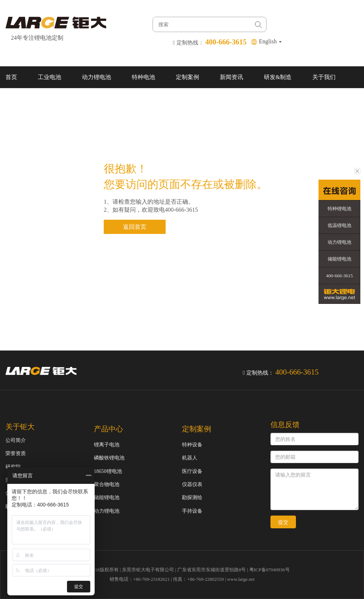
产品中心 (108, 429)
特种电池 (143, 77)
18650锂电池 (108, 471)
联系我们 (17, 99)
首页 (11, 77)
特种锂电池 (339, 209)
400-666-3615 (340, 276)
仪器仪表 (192, 484)
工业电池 (50, 77)
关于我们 (324, 77)
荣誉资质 (16, 453)
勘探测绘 (192, 498)
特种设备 (192, 445)
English (270, 41)
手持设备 (192, 511)
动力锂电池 (96, 77)
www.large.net (241, 579)
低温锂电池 (339, 225)
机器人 (190, 458)
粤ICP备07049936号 (270, 570)
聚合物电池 (107, 484)
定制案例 (187, 77)
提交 (283, 522)
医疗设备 (192, 471)
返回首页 (135, 227)
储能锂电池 (107, 498)
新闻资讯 (232, 77)
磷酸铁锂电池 (109, 458)
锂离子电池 (107, 445)
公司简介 (16, 440)
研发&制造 (278, 77)
